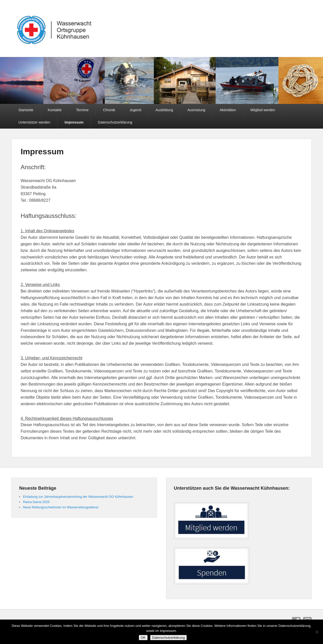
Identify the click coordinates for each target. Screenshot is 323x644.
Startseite (26, 110)
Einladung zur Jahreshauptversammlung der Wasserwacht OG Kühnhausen (78, 497)
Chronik (109, 110)
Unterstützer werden (34, 122)
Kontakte (55, 110)
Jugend (135, 110)
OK (143, 638)
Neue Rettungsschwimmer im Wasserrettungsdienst (61, 507)
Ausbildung (164, 110)
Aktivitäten (228, 110)
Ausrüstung (196, 110)
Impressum (74, 122)
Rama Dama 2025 (36, 502)
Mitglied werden (263, 110)
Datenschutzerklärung (115, 122)
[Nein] (317, 632)
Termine (82, 110)
